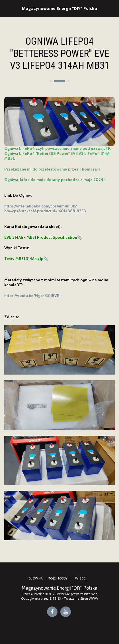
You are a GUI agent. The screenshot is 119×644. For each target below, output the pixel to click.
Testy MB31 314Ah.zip (24, 259)
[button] (6, 8)
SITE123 (55, 599)
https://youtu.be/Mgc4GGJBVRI (32, 296)
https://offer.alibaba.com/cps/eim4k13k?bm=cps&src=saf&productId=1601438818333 (45, 209)
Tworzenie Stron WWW (81, 599)
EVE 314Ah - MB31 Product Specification (41, 237)
